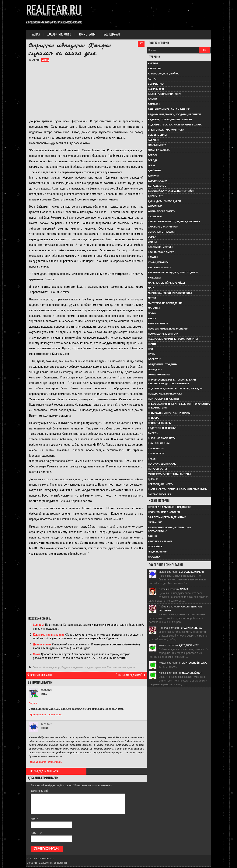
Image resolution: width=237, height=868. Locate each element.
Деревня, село (158, 181)
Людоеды (154, 278)
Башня (152, 536)
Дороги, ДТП (156, 196)
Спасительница (191, 628)
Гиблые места (157, 145)
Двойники (155, 171)
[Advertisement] (86, 90)
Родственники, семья (162, 428)
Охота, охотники (159, 375)
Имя (35, 820)
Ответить (55, 714)
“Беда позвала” (158, 552)
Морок (152, 313)
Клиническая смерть (162, 252)
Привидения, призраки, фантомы (170, 413)
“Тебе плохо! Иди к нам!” (131, 675)
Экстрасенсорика (160, 494)
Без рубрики (156, 89)
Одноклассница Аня (39, 675)
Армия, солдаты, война (163, 74)
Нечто (152, 344)
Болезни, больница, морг (46, 667)
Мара (151, 288)
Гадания (154, 140)
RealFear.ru (54, 11)
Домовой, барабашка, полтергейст (171, 191)
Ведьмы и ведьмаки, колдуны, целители (84, 667)
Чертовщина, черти (161, 484)
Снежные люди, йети (162, 438)
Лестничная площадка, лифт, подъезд (173, 273)
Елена (45, 60)
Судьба (153, 459)
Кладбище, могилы (161, 247)
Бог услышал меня (191, 572)
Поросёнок (155, 547)
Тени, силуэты (158, 469)
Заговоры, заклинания (163, 227)
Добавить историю (59, 35)
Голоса (153, 155)
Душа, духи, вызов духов (165, 201)
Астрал (153, 79)
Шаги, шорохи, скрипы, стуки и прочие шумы (178, 489)
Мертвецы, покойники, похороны (170, 293)
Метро (152, 298)
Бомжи (153, 99)
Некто (152, 319)
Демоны (153, 176)
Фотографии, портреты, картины (170, 474)
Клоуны (153, 257)
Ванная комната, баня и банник (169, 109)
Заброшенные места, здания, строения (174, 222)
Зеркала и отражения (162, 232)
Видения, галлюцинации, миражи (170, 120)
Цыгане (153, 479)
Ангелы (153, 63)
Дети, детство (157, 186)
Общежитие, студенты (163, 364)
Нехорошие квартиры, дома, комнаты (173, 339)
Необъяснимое (158, 324)
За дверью (155, 217)
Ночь (151, 354)
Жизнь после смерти (162, 211)
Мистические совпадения (121, 667)
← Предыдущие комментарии (43, 771)
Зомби (152, 237)
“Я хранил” (155, 522)
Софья (33, 703)
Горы (152, 166)
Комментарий (40, 792)
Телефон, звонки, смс (162, 464)
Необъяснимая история (164, 512)
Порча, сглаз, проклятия (164, 399)
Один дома (155, 370)
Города (153, 160)
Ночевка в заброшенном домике (170, 507)
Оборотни (155, 359)
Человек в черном (160, 542)
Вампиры (154, 104)
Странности (156, 449)
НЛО (151, 349)
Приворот (154, 418)
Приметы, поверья (160, 423)
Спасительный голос (193, 663)
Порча (184, 589)
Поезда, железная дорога (165, 394)
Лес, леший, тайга (160, 268)
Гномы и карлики (159, 150)
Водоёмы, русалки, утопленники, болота (175, 125)
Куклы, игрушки (158, 262)
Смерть (153, 433)
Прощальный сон (191, 673)
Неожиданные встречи (163, 334)
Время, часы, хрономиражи (166, 130)
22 (141, 43)
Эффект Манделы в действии (167, 517)
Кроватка (154, 557)
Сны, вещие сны (159, 443)
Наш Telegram (111, 35)
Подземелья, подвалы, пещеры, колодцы (175, 389)
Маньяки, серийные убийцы (166, 283)
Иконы (152, 242)
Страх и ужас (157, 454)
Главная (35, 35)
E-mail (36, 834)
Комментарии (87, 35)
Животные (155, 206)
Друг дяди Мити (189, 645)
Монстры (154, 308)
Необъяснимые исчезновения (168, 329)
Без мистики (156, 84)
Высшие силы (157, 135)
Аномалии (155, 69)
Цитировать (38, 714)
